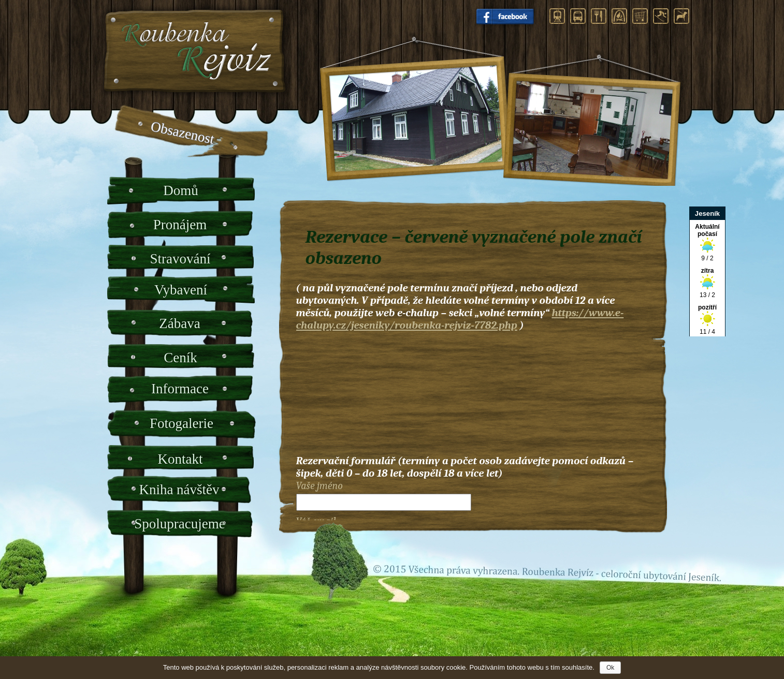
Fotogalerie (182, 423)
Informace (180, 389)
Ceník (180, 358)
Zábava (179, 323)
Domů (181, 190)
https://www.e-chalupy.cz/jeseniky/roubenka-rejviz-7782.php (460, 319)
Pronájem (180, 225)
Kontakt (180, 459)
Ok (610, 668)
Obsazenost (182, 133)
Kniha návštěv (179, 490)
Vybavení (181, 290)
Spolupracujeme (179, 524)
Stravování (180, 259)
